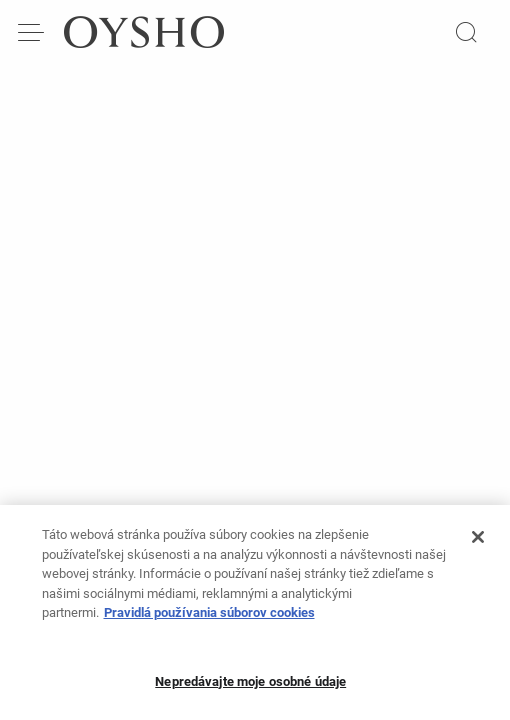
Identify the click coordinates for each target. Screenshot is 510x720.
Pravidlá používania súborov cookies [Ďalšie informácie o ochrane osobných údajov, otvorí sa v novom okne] (209, 620)
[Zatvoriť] (478, 545)
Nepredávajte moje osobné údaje (250, 689)
